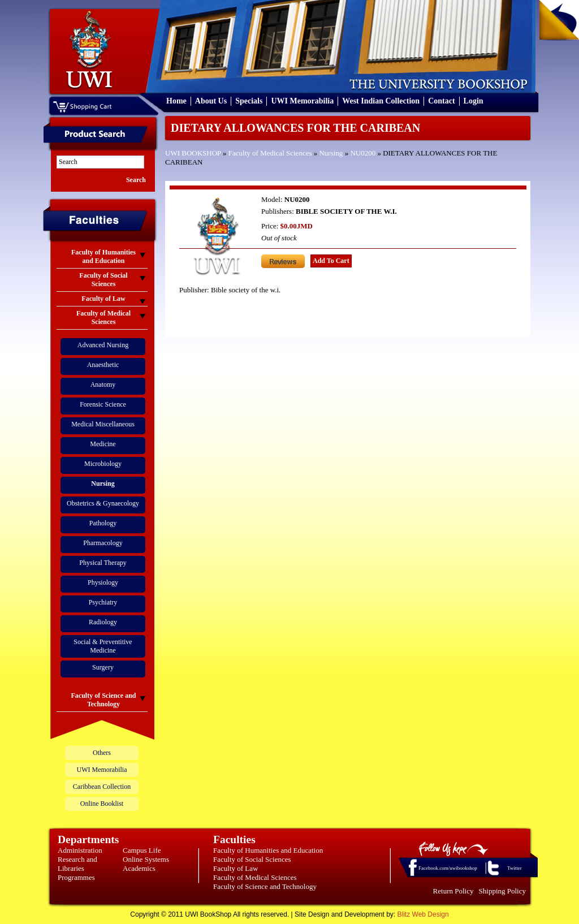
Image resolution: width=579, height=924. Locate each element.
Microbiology (103, 464)
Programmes (76, 877)
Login (474, 101)
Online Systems (146, 859)
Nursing (331, 153)
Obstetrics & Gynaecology (103, 503)
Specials (249, 101)
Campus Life (142, 850)
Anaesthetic (103, 365)
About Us (211, 101)
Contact (441, 101)
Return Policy (453, 891)
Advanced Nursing (103, 345)
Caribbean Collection (102, 787)
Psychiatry (103, 602)
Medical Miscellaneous (103, 424)
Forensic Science (103, 404)
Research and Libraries (77, 864)
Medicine (103, 444)
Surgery (103, 667)
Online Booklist (102, 804)
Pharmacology (103, 543)
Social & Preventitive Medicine (103, 646)
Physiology (103, 582)
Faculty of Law (236, 868)
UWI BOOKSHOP (193, 153)
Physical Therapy (103, 563)
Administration (80, 850)
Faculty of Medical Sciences (270, 153)
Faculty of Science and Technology (265, 886)
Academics (139, 868)
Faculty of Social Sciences (252, 859)
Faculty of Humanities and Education (268, 850)
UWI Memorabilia (302, 101)
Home (176, 101)
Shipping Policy (502, 891)
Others (102, 753)
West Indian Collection (381, 101)
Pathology (103, 523)
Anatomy (103, 385)
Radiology (103, 622)
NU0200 (363, 153)
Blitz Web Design (423, 914)
